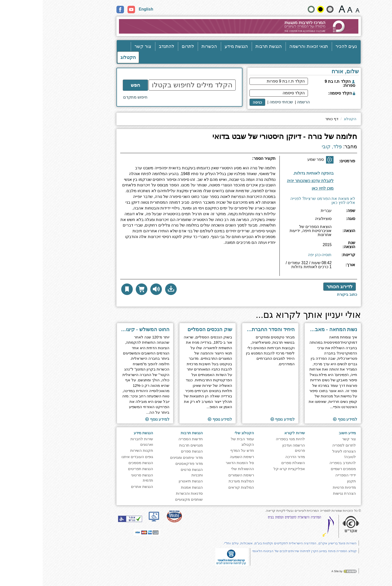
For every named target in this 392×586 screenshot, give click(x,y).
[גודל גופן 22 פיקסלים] (299, 9)
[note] (189, 557)
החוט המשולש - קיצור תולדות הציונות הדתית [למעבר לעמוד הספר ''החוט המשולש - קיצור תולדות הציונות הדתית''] (103, 329)
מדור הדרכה (252, 457)
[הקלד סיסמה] (236, 93)
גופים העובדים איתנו (95, 457)
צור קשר (100, 46)
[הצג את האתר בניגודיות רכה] (287, 9)
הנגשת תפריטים (98, 469)
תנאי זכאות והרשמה (266, 46)
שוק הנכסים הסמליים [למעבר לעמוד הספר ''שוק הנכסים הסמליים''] (167, 329)
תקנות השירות (99, 450)
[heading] (155, 161)
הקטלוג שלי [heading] (202, 433)
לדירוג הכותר (297, 287)
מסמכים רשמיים (301, 469)
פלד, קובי (289, 146)
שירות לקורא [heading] (252, 433)
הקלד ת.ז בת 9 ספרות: (297, 83)
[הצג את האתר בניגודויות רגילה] (269, 9)
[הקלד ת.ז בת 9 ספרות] (236, 81)
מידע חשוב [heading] (305, 433)
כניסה (215, 102)
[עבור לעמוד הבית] (196, 26)
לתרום (145, 46)
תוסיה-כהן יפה (277, 255)
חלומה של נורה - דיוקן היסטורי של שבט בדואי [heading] (242, 137)
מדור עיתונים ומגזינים (144, 457)
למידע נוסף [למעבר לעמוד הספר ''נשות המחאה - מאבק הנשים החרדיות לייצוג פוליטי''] (302, 419)
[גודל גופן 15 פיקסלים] (315, 9)
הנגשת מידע (194, 46)
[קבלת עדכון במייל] (266, 180)
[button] (128, 289)
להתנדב (124, 46)
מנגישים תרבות (148, 445)
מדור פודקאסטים (146, 463)
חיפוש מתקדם (93, 97)
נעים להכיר (304, 46)
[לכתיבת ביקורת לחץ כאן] (304, 294)
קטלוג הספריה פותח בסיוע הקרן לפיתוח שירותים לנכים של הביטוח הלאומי (262, 551)
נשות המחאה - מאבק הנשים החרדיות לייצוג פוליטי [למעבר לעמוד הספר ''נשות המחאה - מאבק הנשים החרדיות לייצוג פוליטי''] (290, 329)
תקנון (309, 481)
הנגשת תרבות (226, 46)
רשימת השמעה (199, 457)
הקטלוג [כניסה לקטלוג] (85, 57)
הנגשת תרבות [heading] (149, 433)
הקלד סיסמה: (299, 93)
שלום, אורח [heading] (303, 72)
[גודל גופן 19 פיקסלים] (307, 9)
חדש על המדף (199, 450)
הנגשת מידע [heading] (101, 433)
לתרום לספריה (301, 445)
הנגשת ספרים (149, 451)
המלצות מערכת (199, 481)
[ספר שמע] (287, 160)
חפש (93, 85)
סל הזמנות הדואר (197, 463)
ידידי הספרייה (303, 475)
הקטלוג (307, 119)
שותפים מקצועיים (146, 499)
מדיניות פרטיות (302, 487)
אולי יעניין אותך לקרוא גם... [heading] (266, 315)
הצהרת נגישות (302, 493)
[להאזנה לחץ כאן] (113, 289)
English (103, 9)
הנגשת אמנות (149, 487)
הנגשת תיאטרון (148, 481)
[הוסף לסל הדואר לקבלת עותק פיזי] (99, 289)
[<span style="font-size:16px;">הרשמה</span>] (261, 102)
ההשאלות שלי (200, 469)
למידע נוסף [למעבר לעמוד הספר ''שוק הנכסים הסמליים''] (177, 419)
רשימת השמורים (199, 475)
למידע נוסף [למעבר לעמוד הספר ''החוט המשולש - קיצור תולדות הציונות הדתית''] (115, 419)
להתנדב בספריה (300, 463)
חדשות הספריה (148, 439)
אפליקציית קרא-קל (247, 469)
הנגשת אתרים (99, 487)
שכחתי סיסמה (239, 102)
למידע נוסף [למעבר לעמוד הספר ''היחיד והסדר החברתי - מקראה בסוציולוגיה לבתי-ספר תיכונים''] (240, 419)
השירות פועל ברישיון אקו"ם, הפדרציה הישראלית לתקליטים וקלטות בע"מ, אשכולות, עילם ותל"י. (247, 543)
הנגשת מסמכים (98, 463)
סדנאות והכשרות (147, 493)
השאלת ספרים (250, 463)
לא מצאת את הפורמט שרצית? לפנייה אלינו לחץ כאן (280, 201)
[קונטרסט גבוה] (278, 9)
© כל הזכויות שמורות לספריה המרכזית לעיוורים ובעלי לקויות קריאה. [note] (270, 511)
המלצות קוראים (199, 487)
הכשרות (167, 46)
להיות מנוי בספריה (248, 439)
